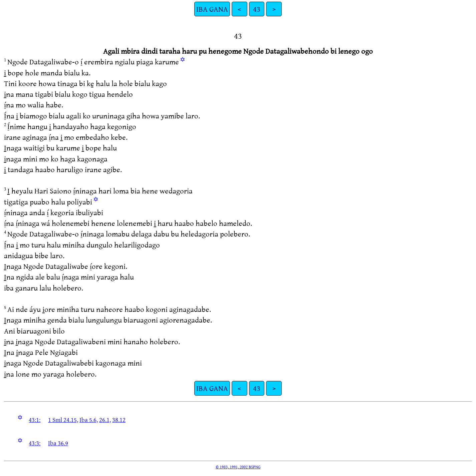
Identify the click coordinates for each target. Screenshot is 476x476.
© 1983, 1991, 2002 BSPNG (238, 467)
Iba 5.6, (89, 420)
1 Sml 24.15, (63, 420)
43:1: (35, 420)
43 (257, 9)
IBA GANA (212, 9)
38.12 (119, 420)
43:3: (35, 443)
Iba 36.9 (58, 443)
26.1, (105, 420)
